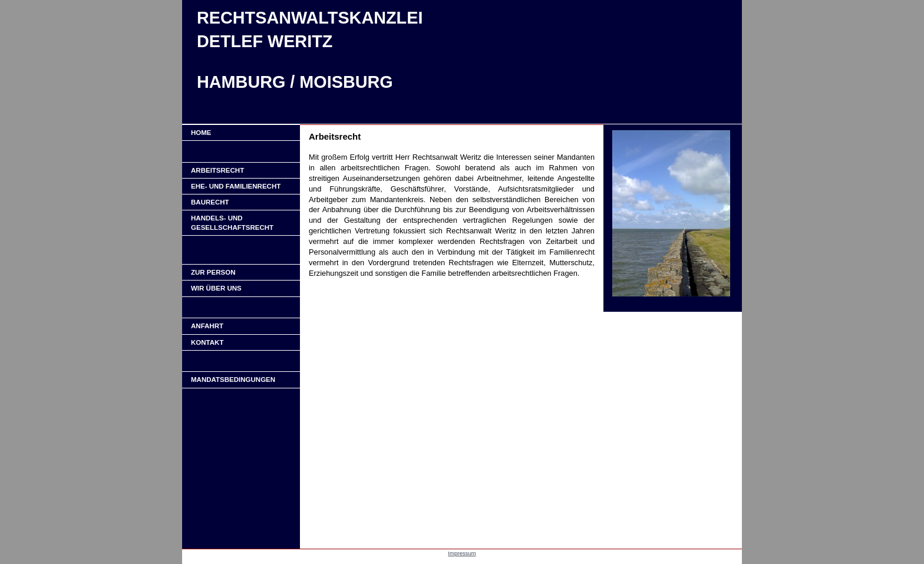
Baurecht (210, 202)
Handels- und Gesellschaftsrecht (232, 223)
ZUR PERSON (213, 272)
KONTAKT (207, 342)
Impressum (462, 553)
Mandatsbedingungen (233, 380)
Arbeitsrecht (217, 170)
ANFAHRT (207, 326)
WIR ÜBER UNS (216, 288)
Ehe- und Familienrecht (236, 186)
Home (201, 133)
